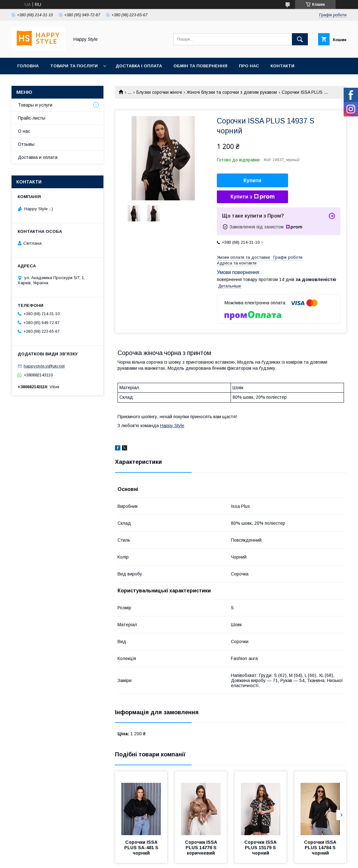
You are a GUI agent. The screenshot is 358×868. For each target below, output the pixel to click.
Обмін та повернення (200, 66)
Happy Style (172, 426)
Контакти (282, 66)
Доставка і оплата (139, 66)
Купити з (252, 197)
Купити (253, 180)
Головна (28, 66)
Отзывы (26, 144)
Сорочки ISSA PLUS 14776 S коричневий (202, 848)
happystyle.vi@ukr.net (44, 366)
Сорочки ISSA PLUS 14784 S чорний (321, 848)
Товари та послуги (74, 66)
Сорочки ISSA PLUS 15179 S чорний (261, 848)
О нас (24, 131)
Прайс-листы (32, 118)
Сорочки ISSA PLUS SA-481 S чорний (142, 848)
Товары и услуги (35, 105)
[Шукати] (300, 39)
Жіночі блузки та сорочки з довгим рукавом (232, 92)
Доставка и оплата (38, 157)
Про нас (249, 66)
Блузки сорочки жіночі (159, 92)
